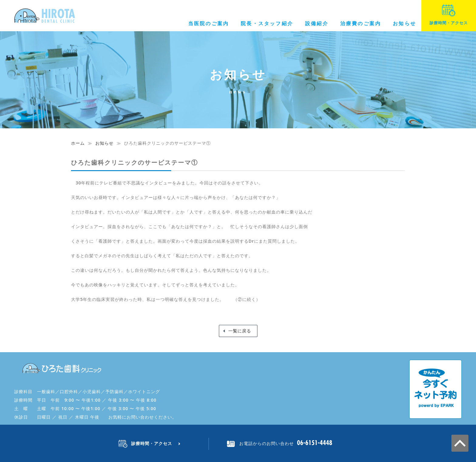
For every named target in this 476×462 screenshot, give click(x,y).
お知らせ (405, 23)
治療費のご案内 (361, 23)
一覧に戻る (240, 331)
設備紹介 (317, 23)
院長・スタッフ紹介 (267, 23)
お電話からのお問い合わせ (267, 443)
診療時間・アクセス (449, 15)
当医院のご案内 (209, 23)
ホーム (78, 143)
